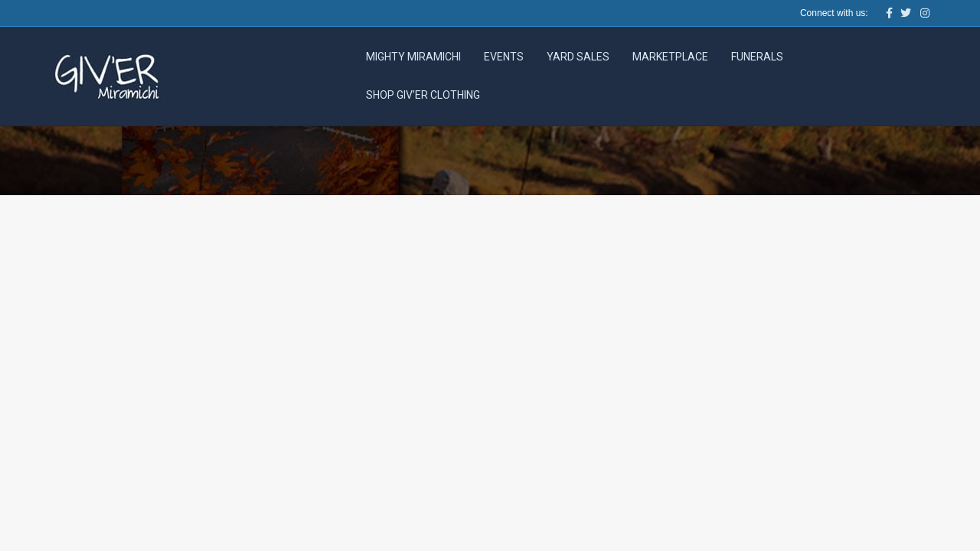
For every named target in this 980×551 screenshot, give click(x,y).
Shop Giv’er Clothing (423, 95)
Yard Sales (578, 57)
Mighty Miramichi (413, 57)
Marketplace (670, 57)
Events (504, 57)
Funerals (757, 57)
